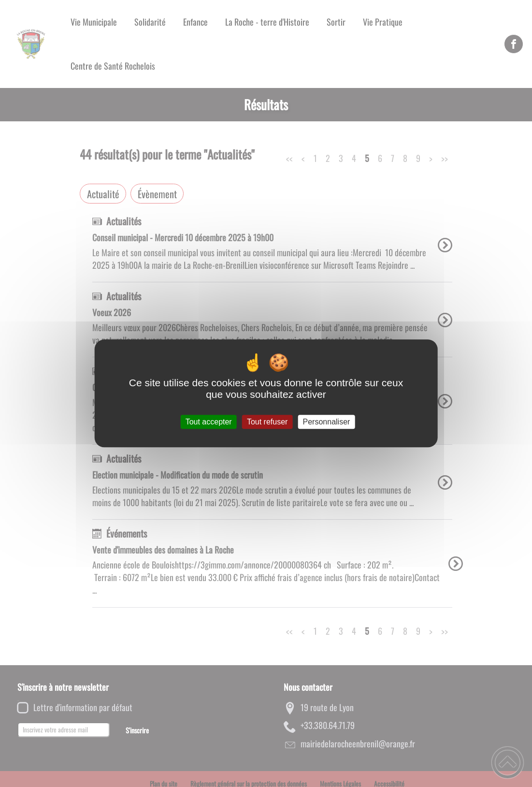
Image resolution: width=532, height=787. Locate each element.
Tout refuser (267, 422)
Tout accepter (209, 422)
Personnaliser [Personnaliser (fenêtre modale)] (327, 422)
